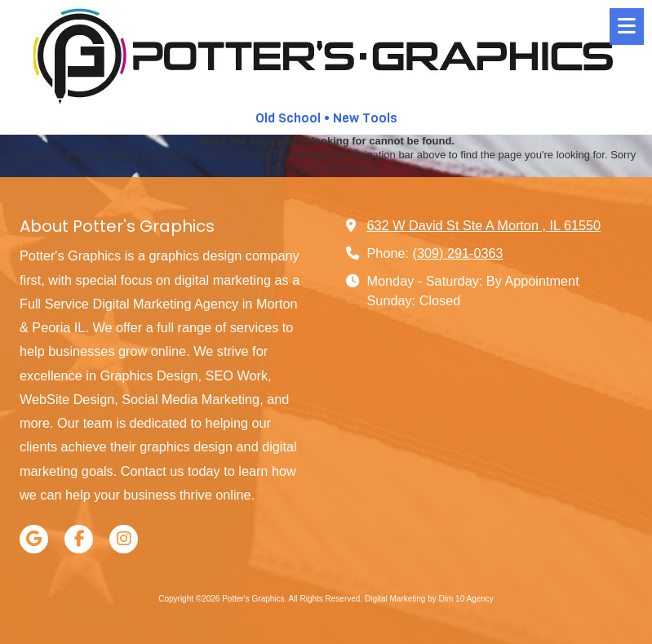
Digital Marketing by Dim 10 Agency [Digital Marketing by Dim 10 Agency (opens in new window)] (429, 599)
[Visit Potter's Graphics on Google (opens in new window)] (34, 539)
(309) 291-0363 (458, 253)
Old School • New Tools (326, 118)
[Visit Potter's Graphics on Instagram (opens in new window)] (124, 539)
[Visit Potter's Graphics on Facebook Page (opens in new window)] (79, 539)
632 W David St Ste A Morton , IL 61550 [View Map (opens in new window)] (484, 225)
